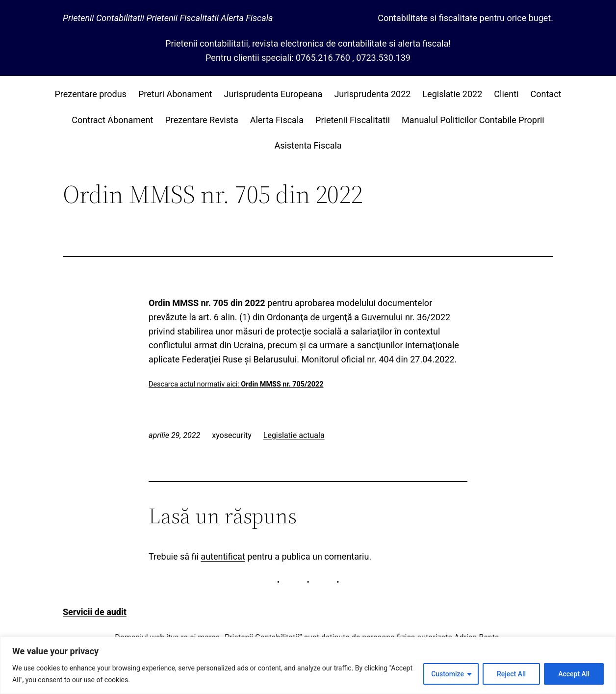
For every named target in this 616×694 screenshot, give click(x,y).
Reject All (511, 674)
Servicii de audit (95, 612)
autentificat (223, 556)
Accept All (574, 674)
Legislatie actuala (294, 435)
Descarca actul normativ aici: (236, 384)
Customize (448, 674)
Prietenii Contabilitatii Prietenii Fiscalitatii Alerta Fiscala (168, 18)
